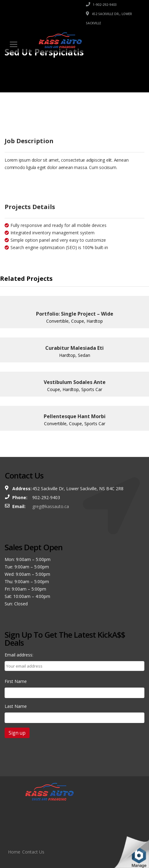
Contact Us (33, 852)
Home (14, 852)
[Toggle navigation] (14, 44)
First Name (16, 681)
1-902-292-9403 (101, 5)
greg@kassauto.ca (51, 506)
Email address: (19, 655)
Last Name (16, 706)
